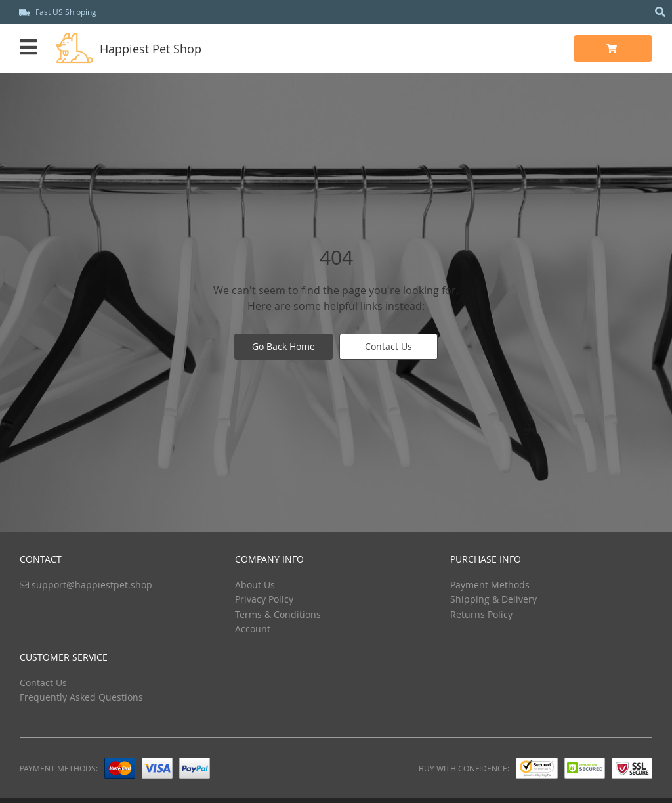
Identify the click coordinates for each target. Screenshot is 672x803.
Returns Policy (481, 614)
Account (253, 629)
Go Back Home (283, 346)
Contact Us (388, 346)
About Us (255, 585)
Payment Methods (490, 585)
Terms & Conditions (278, 614)
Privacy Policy (264, 599)
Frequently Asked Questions (81, 697)
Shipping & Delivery (493, 599)
